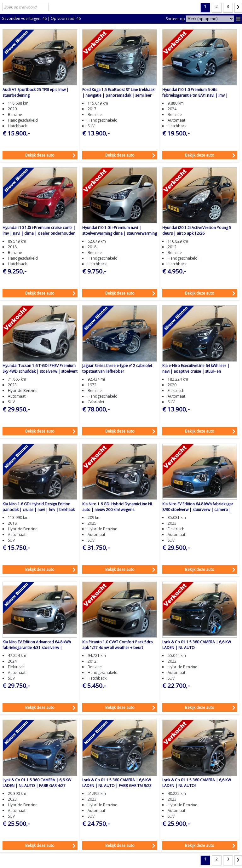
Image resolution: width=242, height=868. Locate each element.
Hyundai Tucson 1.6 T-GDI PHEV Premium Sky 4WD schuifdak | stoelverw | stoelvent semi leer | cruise (40, 371)
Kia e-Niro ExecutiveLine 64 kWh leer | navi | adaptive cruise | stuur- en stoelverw (196, 371)
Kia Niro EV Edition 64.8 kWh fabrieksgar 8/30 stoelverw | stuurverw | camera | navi (198, 510)
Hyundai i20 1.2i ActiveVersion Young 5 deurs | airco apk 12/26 (197, 230)
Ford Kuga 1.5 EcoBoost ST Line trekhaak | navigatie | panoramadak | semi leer (118, 92)
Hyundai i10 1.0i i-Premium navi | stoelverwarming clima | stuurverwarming (120, 230)
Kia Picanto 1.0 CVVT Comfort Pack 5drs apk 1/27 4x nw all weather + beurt (117, 645)
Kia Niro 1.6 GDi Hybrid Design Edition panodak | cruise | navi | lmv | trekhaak (39, 507)
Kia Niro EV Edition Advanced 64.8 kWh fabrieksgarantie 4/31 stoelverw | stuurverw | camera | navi (37, 648)
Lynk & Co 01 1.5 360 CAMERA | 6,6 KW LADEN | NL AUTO (197, 645)
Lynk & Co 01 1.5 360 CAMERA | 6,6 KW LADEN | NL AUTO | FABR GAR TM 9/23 (117, 783)
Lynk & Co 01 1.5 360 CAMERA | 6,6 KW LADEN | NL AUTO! (197, 783)
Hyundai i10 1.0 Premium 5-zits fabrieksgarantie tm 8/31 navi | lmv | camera (195, 95)
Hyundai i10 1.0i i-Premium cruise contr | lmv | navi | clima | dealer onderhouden (39, 230)
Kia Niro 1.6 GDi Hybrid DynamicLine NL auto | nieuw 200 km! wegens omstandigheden (118, 510)
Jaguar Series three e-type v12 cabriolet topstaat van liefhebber (117, 368)
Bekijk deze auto (40, 155)
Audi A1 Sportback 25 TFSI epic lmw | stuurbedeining (36, 92)
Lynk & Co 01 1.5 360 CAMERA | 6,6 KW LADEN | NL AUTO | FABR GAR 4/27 (37, 783)
